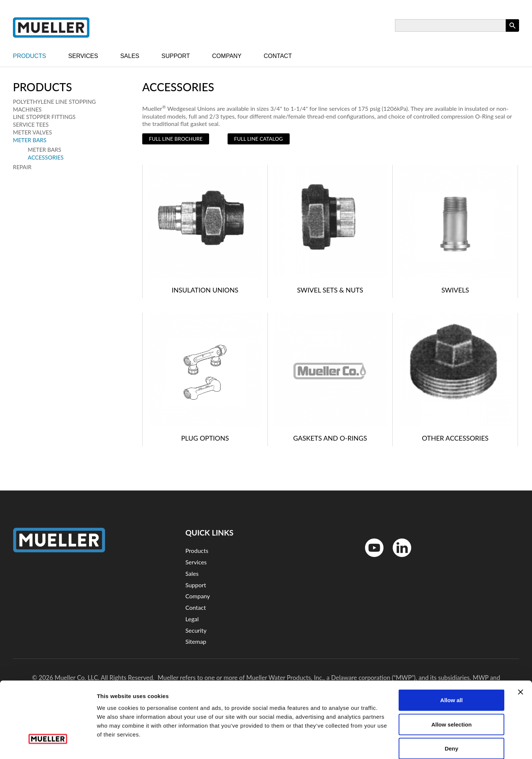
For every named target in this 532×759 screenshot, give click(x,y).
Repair (22, 167)
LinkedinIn (399, 559)
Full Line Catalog (259, 139)
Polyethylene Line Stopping (54, 102)
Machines (27, 109)
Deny (452, 710)
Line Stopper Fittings (44, 117)
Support (176, 56)
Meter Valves (33, 132)
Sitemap (196, 641)
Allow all (452, 662)
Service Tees (31, 124)
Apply (512, 32)
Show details (388, 744)
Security (196, 630)
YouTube (370, 559)
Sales (130, 56)
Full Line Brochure (176, 139)
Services (83, 56)
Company (227, 56)
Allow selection (451, 686)
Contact (278, 56)
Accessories (46, 157)
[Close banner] (521, 654)
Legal (192, 619)
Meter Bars (30, 140)
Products (30, 56)
